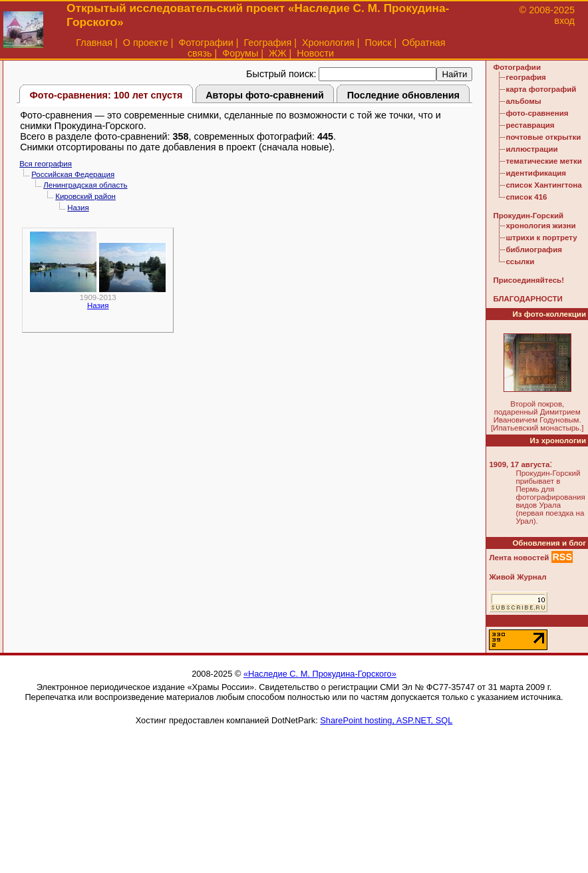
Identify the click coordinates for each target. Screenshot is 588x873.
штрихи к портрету (541, 238)
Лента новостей (519, 558)
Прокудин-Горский (528, 216)
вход (564, 21)
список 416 (526, 197)
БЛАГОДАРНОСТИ (527, 299)
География (267, 43)
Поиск (378, 43)
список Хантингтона (543, 185)
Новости (315, 53)
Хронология (328, 43)
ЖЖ (278, 53)
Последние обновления (403, 95)
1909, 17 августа (519, 464)
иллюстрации (531, 149)
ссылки (520, 262)
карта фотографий (541, 89)
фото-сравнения (537, 113)
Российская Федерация (73, 174)
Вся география (46, 164)
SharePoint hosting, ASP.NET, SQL (386, 720)
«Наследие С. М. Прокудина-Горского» (320, 674)
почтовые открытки (543, 137)
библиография (534, 250)
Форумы (240, 53)
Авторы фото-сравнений (265, 95)
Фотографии (206, 43)
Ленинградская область (85, 185)
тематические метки (543, 161)
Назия (78, 208)
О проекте (146, 43)
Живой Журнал (517, 577)
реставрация (530, 125)
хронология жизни (540, 226)
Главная (94, 43)
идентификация (536, 173)
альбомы (523, 101)
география (525, 77)
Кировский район (85, 196)
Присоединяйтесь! (528, 280)
